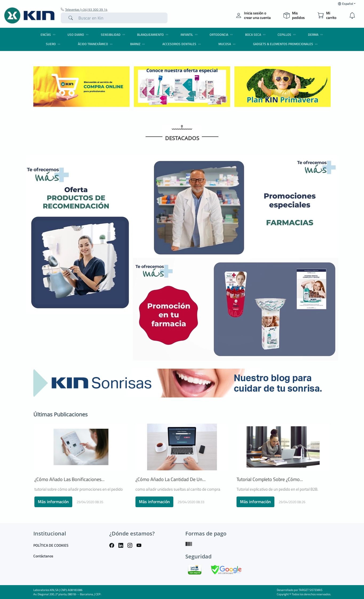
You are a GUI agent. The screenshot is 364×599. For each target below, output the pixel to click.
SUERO (54, 44)
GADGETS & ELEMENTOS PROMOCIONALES (286, 44)
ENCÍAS (49, 35)
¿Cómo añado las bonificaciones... (69, 479)
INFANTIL (190, 35)
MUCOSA (228, 44)
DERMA (316, 35)
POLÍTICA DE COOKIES (51, 545)
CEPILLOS (287, 35)
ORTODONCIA (222, 35)
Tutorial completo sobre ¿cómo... (270, 479)
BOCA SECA (256, 35)
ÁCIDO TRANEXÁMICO (96, 44)
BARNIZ (138, 44)
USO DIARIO (79, 35)
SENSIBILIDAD (114, 35)
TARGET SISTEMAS (311, 590)
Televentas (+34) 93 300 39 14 (84, 10)
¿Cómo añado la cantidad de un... (171, 479)
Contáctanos (43, 556)
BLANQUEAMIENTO (153, 35)
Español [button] (345, 4)
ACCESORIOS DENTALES (182, 44)
